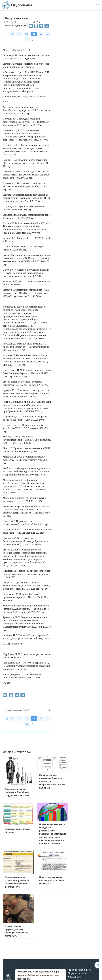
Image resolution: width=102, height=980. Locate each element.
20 (27, 34)
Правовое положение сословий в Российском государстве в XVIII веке (17, 792)
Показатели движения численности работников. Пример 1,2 (52, 881)
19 (19, 34)
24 (27, 40)
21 (34, 34)
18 (12, 34)
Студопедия (17, 5)
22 (41, 34)
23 (48, 34)
